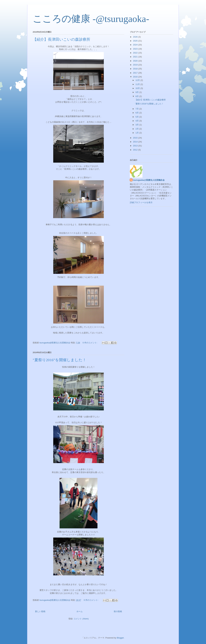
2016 (136, 77)
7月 (137, 109)
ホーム (80, 611)
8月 (137, 96)
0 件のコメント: (90, 343)
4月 (137, 121)
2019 (136, 65)
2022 (136, 53)
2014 (136, 142)
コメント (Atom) (81, 619)
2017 (136, 73)
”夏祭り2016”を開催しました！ (59, 360)
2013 (136, 146)
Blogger (120, 638)
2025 (136, 41)
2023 (136, 49)
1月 (137, 133)
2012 (136, 150)
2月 (137, 129)
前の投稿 (118, 611)
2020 (136, 61)
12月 (138, 80)
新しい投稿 (40, 611)
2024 (136, 45)
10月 (138, 88)
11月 (138, 84)
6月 (137, 113)
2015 (136, 138)
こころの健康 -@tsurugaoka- (91, 19)
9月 (137, 92)
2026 (136, 37)
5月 (137, 117)
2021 (136, 57)
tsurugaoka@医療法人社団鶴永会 (149, 180)
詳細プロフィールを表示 (141, 202)
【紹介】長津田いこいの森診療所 (61, 39)
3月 (137, 125)
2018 (136, 69)
